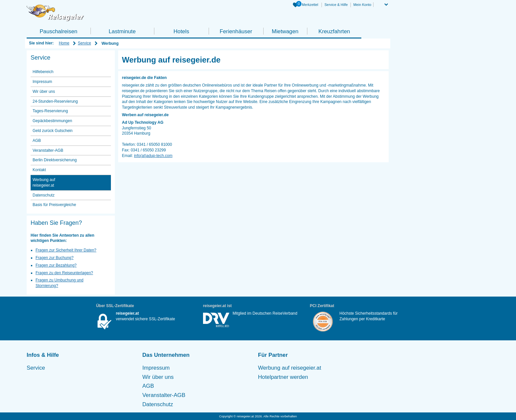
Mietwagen (285, 31)
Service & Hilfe (336, 5)
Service (85, 43)
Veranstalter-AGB (48, 150)
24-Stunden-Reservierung (55, 101)
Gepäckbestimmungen (52, 121)
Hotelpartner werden (283, 377)
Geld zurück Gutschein (52, 131)
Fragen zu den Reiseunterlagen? (64, 273)
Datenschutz (44, 195)
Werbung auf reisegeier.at (44, 183)
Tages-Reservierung (50, 111)
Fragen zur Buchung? (54, 258)
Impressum (42, 82)
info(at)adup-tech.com (153, 156)
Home (64, 43)
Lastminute (122, 31)
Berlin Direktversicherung (55, 160)
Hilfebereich (43, 72)
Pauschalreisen (58, 31)
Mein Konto (362, 5)
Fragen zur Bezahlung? (56, 265)
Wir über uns (44, 92)
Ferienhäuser (236, 31)
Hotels (181, 31)
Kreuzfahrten (334, 31)
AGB (37, 141)
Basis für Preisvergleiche (54, 205)
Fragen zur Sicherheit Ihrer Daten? (66, 250)
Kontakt (39, 170)
